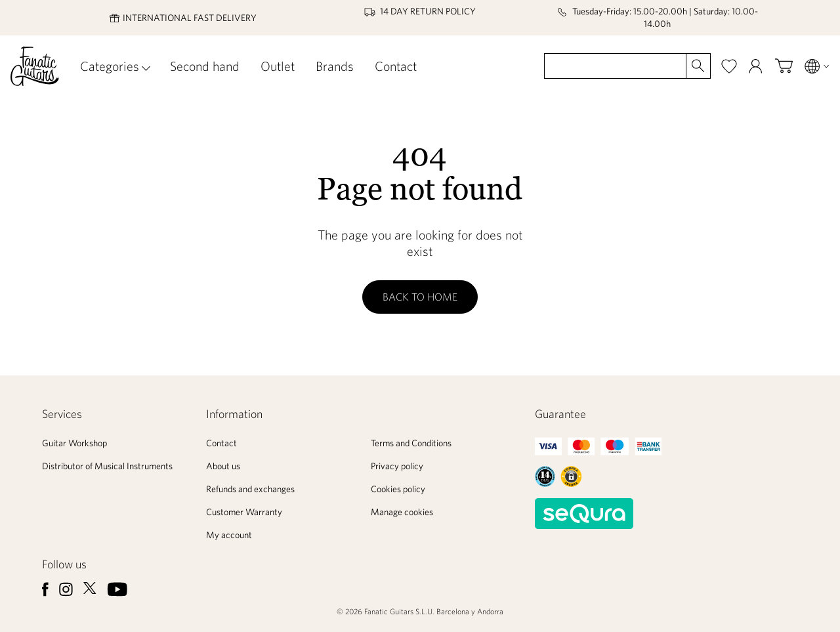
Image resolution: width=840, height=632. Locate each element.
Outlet (278, 66)
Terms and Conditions (411, 443)
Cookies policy (398, 489)
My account (229, 535)
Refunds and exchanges (250, 489)
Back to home (420, 297)
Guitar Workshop (74, 443)
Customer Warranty (244, 512)
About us (223, 466)
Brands (335, 66)
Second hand (205, 66)
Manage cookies (402, 512)
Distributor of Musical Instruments (107, 466)
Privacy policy (397, 466)
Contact (396, 66)
